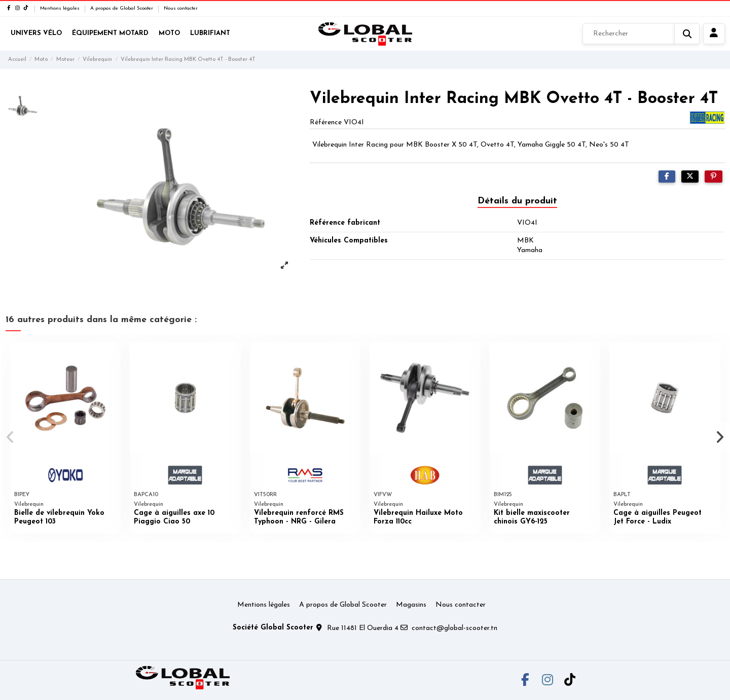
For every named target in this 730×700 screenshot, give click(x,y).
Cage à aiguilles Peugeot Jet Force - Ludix (658, 517)
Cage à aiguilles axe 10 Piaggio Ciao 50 (174, 517)
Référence (326, 123)
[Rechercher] (641, 34)
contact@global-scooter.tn (454, 628)
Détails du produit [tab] (517, 201)
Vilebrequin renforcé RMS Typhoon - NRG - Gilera (299, 517)
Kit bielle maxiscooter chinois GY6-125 (532, 517)
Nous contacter (181, 8)
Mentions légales (61, 8)
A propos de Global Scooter (122, 8)
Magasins (411, 605)
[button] (11, 437)
